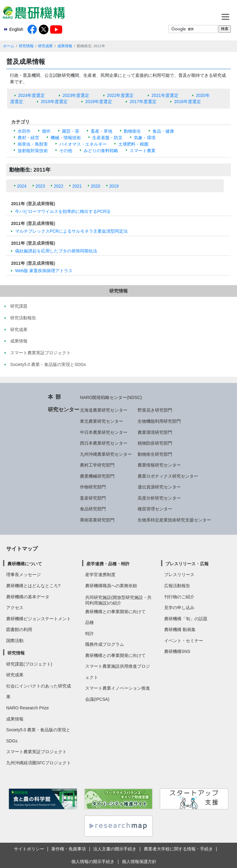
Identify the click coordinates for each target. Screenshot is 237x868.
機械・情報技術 (66, 138)
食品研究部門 (93, 509)
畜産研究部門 (93, 498)
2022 (58, 186)
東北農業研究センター (102, 421)
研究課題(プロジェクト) (29, 664)
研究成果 (45, 46)
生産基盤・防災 (107, 138)
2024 (22, 186)
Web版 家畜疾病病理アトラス (44, 271)
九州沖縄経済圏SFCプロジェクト (39, 763)
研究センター (64, 409)
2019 (114, 186)
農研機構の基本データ (28, 597)
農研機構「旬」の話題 (186, 619)
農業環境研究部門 (155, 432)
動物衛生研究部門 (155, 454)
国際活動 (15, 641)
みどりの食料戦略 (101, 151)
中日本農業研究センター (104, 432)
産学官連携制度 (100, 575)
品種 (89, 622)
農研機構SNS (177, 651)
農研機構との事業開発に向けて (115, 612)
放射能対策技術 (33, 151)
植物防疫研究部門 (155, 443)
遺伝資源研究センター (159, 487)
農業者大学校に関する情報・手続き (178, 849)
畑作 (46, 131)
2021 (77, 186)
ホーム (9, 46)
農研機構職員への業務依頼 (111, 586)
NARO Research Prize (27, 708)
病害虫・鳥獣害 (33, 144)
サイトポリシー (29, 849)
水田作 (24, 131)
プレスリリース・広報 (187, 564)
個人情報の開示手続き (93, 862)
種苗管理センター (155, 509)
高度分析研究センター (159, 498)
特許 (89, 633)
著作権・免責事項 (69, 849)
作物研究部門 (93, 487)
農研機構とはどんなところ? (33, 586)
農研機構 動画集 (180, 629)
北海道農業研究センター (104, 410)
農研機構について (25, 564)
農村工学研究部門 (97, 465)
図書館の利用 (19, 629)
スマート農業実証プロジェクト (36, 752)
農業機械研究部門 (97, 476)
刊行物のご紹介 (179, 597)
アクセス (15, 608)
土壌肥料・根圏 (133, 144)
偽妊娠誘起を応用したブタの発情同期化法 (56, 251)
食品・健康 (163, 131)
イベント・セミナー (184, 641)
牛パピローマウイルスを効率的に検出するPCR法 (63, 211)
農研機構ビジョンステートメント (39, 619)
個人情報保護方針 (139, 862)
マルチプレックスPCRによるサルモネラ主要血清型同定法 (71, 231)
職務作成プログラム (105, 644)
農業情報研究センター (159, 465)
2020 (96, 186)
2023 (40, 186)
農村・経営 (28, 138)
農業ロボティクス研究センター (168, 476)
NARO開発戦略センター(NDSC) (111, 397)
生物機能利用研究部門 (159, 421)
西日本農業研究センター (104, 443)
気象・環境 (145, 138)
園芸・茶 (71, 131)
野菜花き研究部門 (155, 410)
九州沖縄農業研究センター (106, 454)
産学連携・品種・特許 (108, 564)
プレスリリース (179, 575)
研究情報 (26, 46)
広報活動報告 (177, 586)
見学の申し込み (179, 608)
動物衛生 (132, 131)
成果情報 (65, 46)
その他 (66, 151)
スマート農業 (143, 151)
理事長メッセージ (23, 575)
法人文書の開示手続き (115, 849)
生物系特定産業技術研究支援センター (174, 520)
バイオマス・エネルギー (83, 144)
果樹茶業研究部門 (97, 520)
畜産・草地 (102, 131)
